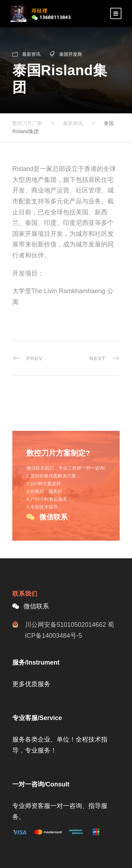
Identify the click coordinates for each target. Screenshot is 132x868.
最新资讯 (31, 54)
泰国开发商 (71, 54)
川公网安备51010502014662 (65, 625)
